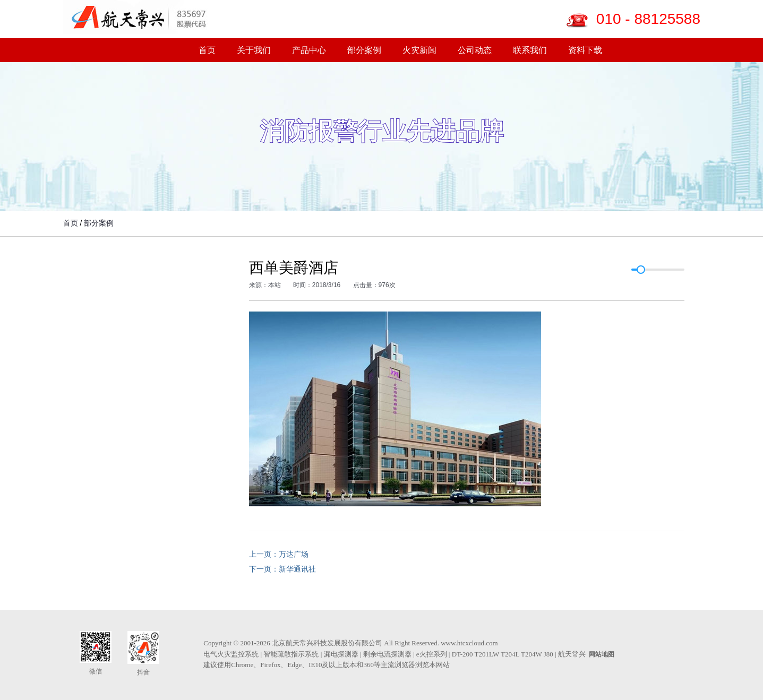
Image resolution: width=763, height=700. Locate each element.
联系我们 (530, 50)
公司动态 (475, 50)
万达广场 (294, 554)
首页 (207, 50)
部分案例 (364, 50)
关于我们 (254, 50)
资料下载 (585, 50)
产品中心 (309, 50)
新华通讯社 (297, 569)
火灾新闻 (419, 50)
